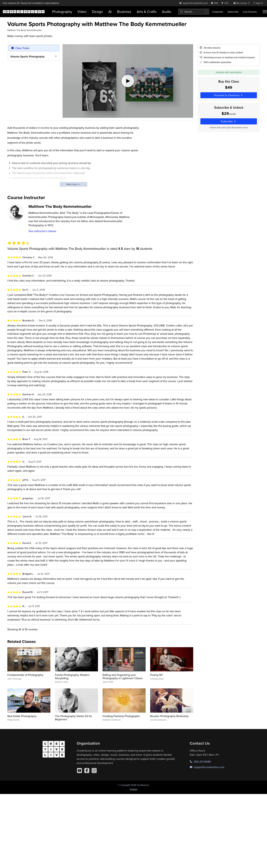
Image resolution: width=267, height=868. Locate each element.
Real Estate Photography (22, 716)
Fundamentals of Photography (25, 675)
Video (82, 12)
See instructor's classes (42, 231)
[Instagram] (94, 771)
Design (97, 12)
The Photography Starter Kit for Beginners (74, 718)
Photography (62, 12)
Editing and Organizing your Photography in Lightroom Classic (123, 677)
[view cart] (226, 3)
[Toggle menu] (265, 12)
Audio (166, 12)
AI (110, 12)
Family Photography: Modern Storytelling (72, 677)
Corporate (218, 12)
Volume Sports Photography (27, 56)
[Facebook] (87, 771)
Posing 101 (156, 675)
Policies (134, 789)
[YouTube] (79, 771)
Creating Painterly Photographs (121, 716)
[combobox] (194, 12)
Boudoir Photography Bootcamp (169, 716)
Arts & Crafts (147, 12)
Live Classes (250, 12)
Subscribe (233, 12)
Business (124, 12)
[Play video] (128, 81)
